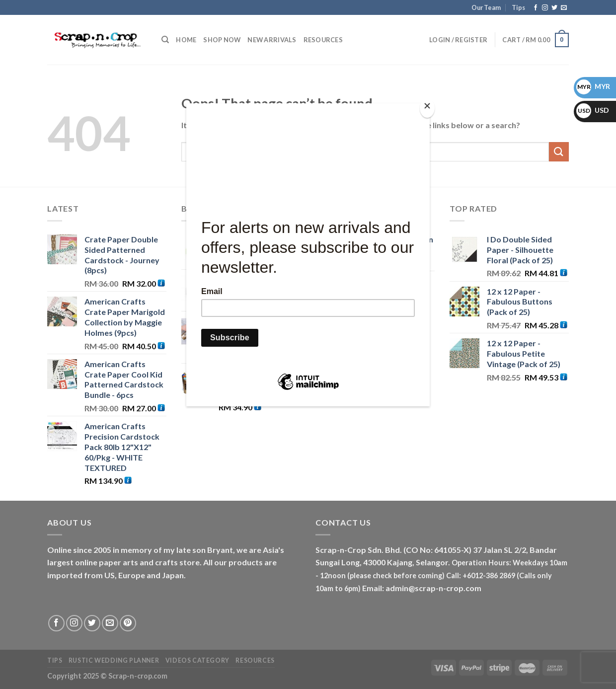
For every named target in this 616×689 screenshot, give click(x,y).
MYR (593, 86)
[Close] (427, 108)
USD (593, 110)
